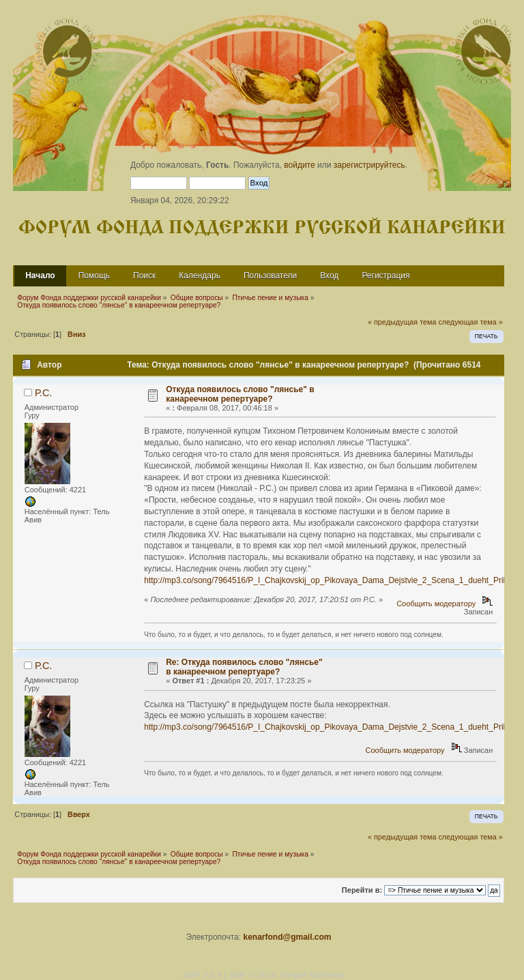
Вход (329, 276)
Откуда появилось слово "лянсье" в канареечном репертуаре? (240, 394)
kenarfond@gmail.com (287, 937)
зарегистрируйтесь (369, 165)
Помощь (94, 276)
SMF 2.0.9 (202, 975)
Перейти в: (362, 890)
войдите (299, 165)
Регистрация (385, 276)
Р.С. (43, 393)
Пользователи (270, 276)
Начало (40, 276)
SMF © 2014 (252, 975)
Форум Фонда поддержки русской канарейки (262, 228)
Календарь (200, 276)
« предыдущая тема (402, 322)
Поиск (144, 276)
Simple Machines (312, 975)
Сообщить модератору (436, 604)
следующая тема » (470, 322)
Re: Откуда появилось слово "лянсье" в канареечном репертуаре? (244, 667)
